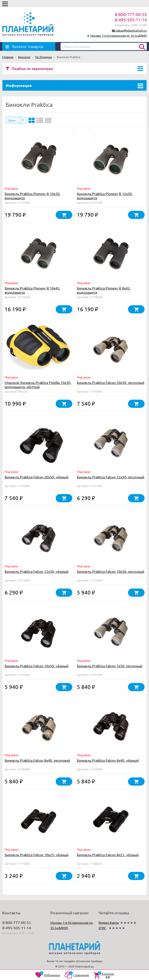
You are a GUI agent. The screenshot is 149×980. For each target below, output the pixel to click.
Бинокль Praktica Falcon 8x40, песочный (37, 760)
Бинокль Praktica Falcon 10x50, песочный (111, 571)
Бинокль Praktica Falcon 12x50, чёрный (37, 571)
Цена (13, 120)
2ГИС (102, 928)
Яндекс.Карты (109, 922)
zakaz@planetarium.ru (131, 30)
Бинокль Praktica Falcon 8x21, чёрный (108, 855)
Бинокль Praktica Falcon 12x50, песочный (111, 477)
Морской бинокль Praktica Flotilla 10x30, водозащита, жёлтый (38, 385)
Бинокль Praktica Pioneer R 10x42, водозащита (32, 290)
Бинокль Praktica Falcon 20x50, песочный (111, 382)
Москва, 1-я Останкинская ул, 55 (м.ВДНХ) (119, 35)
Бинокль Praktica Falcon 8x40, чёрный (108, 760)
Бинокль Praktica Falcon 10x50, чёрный (37, 666)
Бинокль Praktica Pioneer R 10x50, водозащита (32, 196)
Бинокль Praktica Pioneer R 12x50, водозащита (105, 196)
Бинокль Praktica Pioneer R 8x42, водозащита (104, 290)
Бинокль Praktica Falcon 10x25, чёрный (37, 855)
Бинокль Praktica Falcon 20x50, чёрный (37, 477)
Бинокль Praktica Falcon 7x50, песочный (110, 666)
